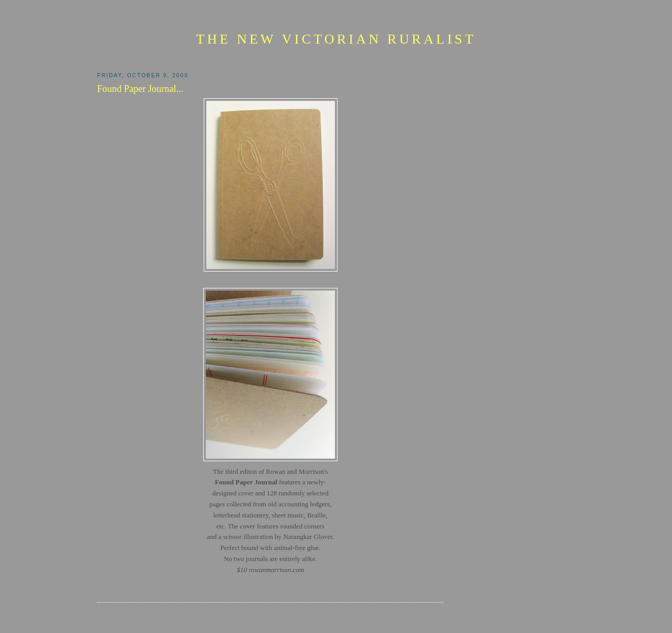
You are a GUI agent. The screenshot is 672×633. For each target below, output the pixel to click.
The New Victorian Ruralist (336, 39)
